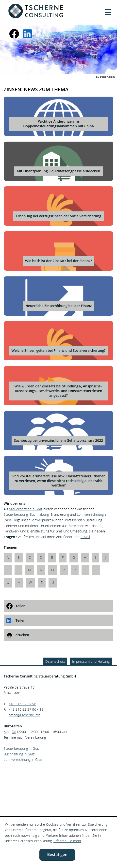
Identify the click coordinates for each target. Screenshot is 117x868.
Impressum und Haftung (91, 661)
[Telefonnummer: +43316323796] (22, 704)
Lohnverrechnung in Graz (23, 759)
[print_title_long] (58, 635)
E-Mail (85, 537)
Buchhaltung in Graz (19, 754)
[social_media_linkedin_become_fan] (29, 34)
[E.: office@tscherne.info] (25, 715)
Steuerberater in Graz (26, 509)
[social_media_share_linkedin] (58, 620)
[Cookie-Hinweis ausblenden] (57, 855)
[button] (108, 12)
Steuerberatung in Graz (22, 748)
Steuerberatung (16, 514)
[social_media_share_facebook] (58, 606)
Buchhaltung (39, 514)
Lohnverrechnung (90, 514)
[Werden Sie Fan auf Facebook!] (14, 34)
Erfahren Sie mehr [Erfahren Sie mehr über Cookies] (67, 841)
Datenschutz (55, 661)
